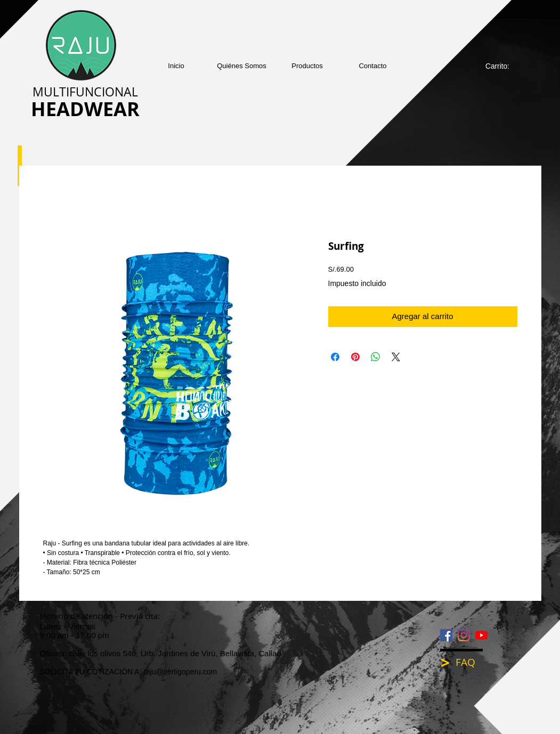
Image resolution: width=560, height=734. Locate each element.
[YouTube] (481, 635)
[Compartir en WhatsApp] (376, 357)
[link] (503, 66)
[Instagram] (464, 635)
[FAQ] (473, 662)
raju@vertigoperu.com (180, 672)
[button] (307, 66)
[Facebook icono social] (446, 635)
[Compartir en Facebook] (335, 357)
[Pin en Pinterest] (355, 357)
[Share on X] (396, 357)
